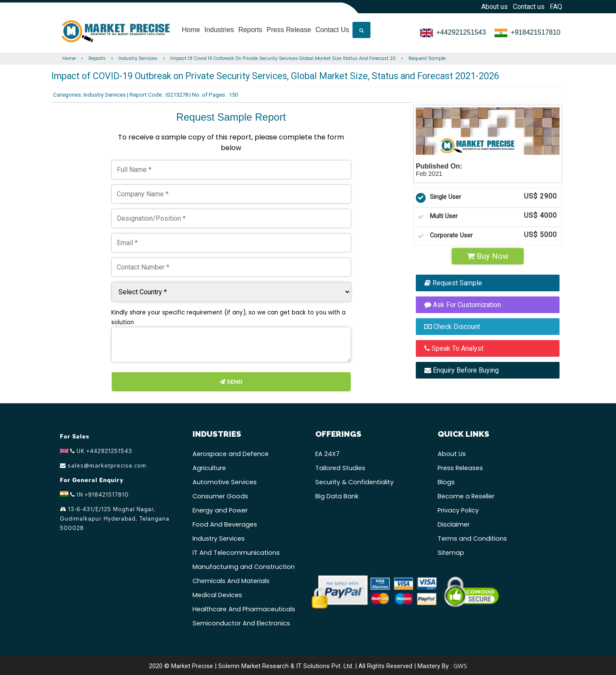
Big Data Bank (337, 496)
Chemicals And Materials (231, 581)
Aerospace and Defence (231, 454)
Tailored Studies (340, 468)
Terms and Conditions (472, 539)
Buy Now (488, 256)
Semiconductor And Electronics (241, 623)
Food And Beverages (225, 524)
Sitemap (451, 553)
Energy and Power (220, 510)
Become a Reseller (466, 496)
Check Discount (452, 327)
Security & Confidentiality (354, 482)
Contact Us (332, 26)
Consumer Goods (220, 496)
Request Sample (427, 58)
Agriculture (209, 468)
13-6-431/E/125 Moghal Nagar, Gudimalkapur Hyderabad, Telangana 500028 (115, 518)
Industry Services (138, 58)
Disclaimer (454, 524)
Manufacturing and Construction (244, 567)
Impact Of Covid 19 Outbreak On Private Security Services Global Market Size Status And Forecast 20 (283, 58)
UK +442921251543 (96, 451)
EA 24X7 (327, 454)
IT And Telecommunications (236, 553)
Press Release (289, 26)
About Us (452, 454)
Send (231, 382)
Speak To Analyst (454, 348)
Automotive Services (225, 482)
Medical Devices (217, 595)
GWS (460, 666)
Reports (250, 26)
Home (191, 26)
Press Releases (460, 468)
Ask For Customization (463, 305)
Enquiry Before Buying (462, 370)
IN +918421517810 (94, 494)
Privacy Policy (458, 510)
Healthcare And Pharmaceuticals (244, 609)
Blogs (446, 482)
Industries (219, 26)
